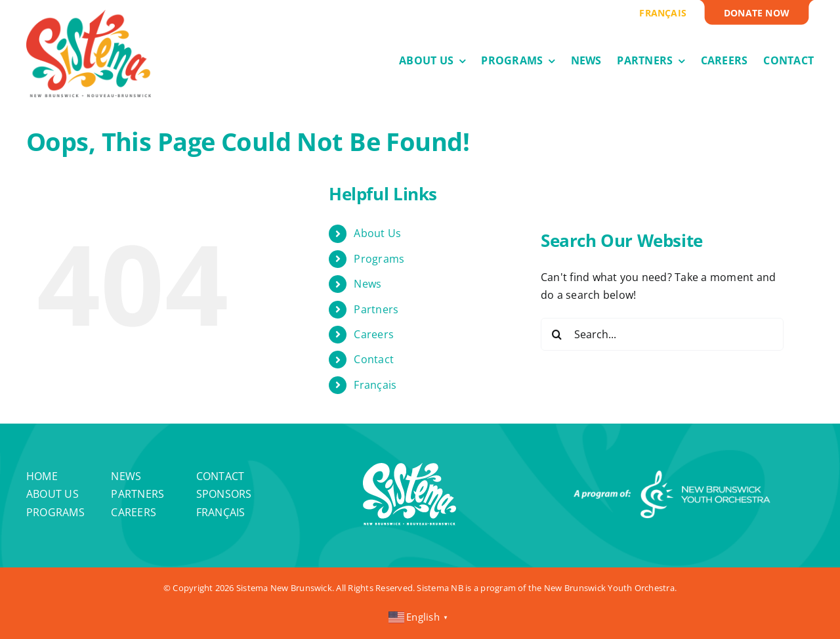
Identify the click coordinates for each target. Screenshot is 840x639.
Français (375, 385)
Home (42, 476)
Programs (379, 259)
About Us (377, 233)
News (367, 284)
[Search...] (662, 334)
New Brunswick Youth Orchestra (609, 588)
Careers (374, 334)
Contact (374, 359)
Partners (376, 309)
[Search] (557, 334)
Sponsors (224, 494)
